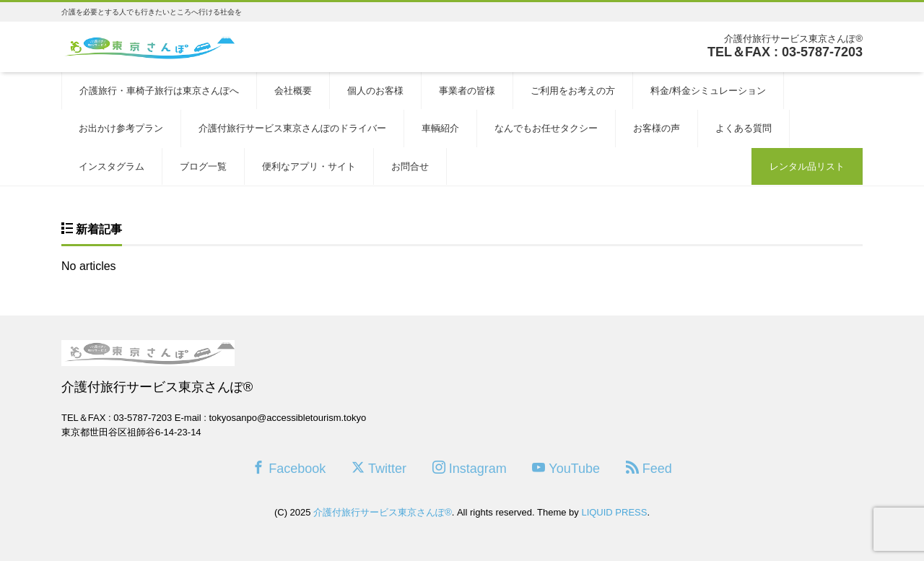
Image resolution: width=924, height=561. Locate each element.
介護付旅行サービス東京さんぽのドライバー (292, 128)
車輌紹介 (440, 128)
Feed (649, 468)
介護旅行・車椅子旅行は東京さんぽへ (159, 91)
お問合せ (410, 166)
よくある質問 (744, 128)
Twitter (379, 468)
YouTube (566, 468)
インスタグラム (112, 166)
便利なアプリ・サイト (309, 166)
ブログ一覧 (203, 166)
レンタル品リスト (807, 166)
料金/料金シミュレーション (708, 91)
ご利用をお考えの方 (573, 91)
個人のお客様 (375, 91)
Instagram (470, 468)
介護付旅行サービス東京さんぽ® (383, 512)
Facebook (289, 468)
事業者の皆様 (467, 91)
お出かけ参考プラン (121, 128)
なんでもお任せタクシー (546, 128)
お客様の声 (657, 128)
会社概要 (293, 91)
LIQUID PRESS (614, 512)
